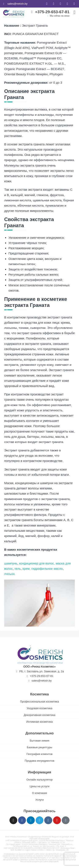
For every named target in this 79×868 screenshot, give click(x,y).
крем (26, 569)
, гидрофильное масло (46, 569)
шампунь (11, 563)
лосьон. (10, 574)
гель (17, 569)
